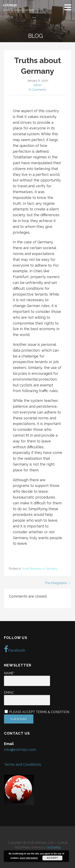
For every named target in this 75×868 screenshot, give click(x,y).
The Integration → (58, 583)
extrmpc (10, 5)
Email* (27, 698)
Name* (27, 679)
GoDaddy (54, 847)
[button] (69, 7)
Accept (52, 858)
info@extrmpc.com (20, 750)
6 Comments (37, 90)
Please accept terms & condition (37, 712)
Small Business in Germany (40, 569)
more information (29, 858)
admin (37, 85)
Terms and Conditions (23, 764)
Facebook (15, 649)
